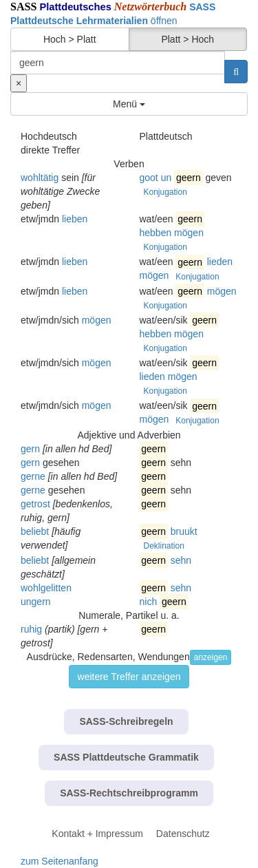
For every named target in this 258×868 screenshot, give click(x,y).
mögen (189, 233)
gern (30, 449)
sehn (181, 560)
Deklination (164, 546)
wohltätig (40, 178)
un (166, 178)
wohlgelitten (46, 588)
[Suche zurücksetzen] (19, 83)
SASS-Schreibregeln (126, 721)
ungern (36, 602)
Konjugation (165, 192)
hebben (156, 233)
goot (149, 178)
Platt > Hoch (187, 39)
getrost (35, 504)
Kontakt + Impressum (97, 834)
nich (149, 602)
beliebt (35, 531)
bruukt (184, 531)
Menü (129, 104)
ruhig (31, 629)
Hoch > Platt (70, 39)
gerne (33, 476)
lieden (220, 262)
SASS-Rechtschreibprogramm (129, 793)
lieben (75, 219)
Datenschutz (183, 834)
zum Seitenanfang (60, 861)
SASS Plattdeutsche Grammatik (126, 757)
